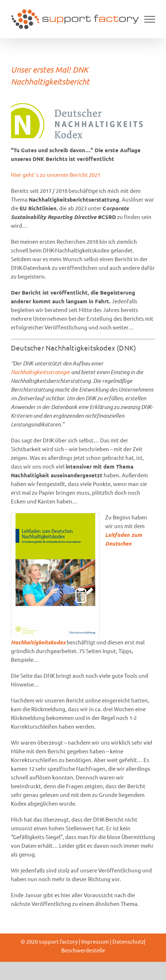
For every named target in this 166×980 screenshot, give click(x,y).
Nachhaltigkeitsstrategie (41, 372)
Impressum (95, 941)
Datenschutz (128, 941)
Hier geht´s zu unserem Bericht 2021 (56, 175)
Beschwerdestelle (83, 950)
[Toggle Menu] (150, 19)
